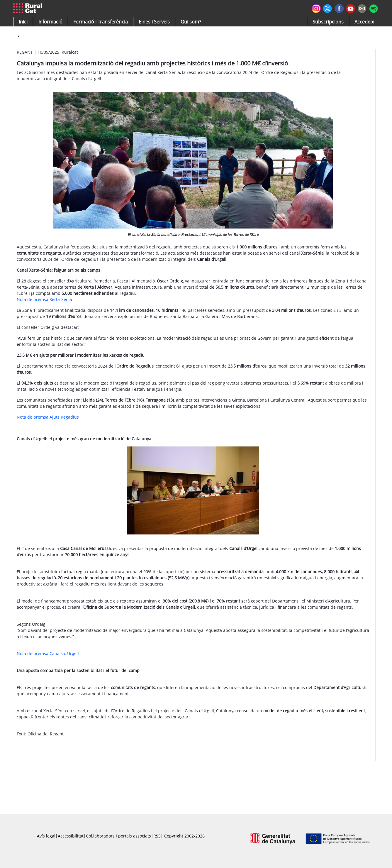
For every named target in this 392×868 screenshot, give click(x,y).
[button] (23, 22)
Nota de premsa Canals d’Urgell (48, 653)
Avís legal (46, 836)
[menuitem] (101, 22)
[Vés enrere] (18, 36)
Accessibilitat (71, 836)
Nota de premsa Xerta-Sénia (44, 299)
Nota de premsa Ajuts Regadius (48, 417)
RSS (157, 836)
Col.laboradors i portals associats (118, 836)
